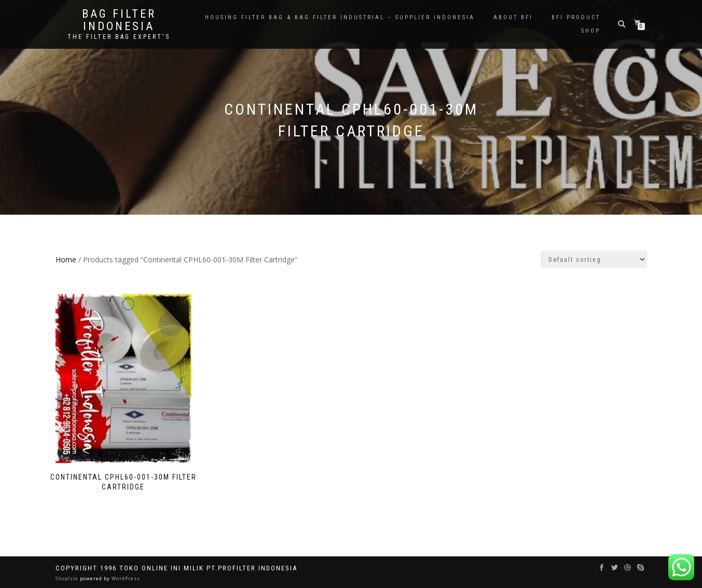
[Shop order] (594, 260)
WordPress (125, 578)
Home (66, 260)
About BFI (513, 17)
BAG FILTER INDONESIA (119, 20)
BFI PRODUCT (576, 17)
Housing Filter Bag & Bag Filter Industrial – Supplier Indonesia (340, 17)
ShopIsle (68, 578)
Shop (591, 31)
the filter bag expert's (119, 37)
